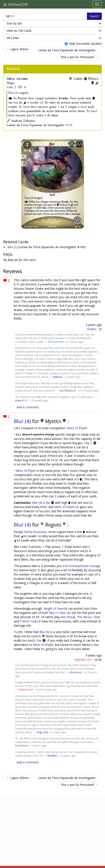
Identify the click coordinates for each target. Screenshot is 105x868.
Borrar (13, 69)
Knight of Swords (55, 608)
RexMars (53, 756)
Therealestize (56, 342)
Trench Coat (28, 621)
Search (94, 16)
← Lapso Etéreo (18, 49)
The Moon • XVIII (89, 617)
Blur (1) (54, 613)
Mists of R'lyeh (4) (67, 507)
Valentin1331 (83, 660)
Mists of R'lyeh (77, 428)
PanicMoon (22, 746)
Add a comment (28, 407)
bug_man (43, 732)
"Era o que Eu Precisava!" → (79, 57)
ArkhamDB (15, 4)
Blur (11, 247)
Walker (92, 329)
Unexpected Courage (86, 566)
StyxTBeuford (67, 390)
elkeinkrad (76, 672)
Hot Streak (68, 617)
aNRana (58, 377)
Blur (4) (23, 421)
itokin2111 (21, 400)
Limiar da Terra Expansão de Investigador (67, 50)
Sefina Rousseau (35, 532)
